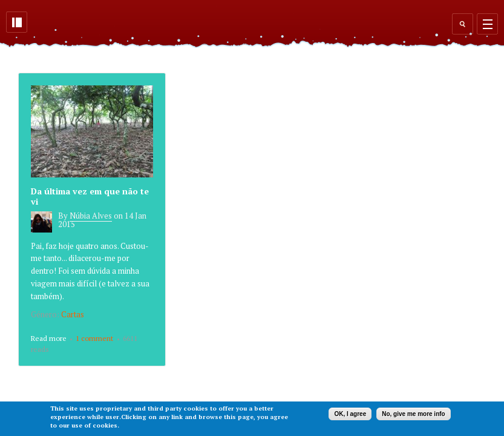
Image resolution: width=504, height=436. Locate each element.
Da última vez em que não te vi (90, 196)
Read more (49, 339)
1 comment (94, 338)
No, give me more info (413, 414)
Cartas (73, 314)
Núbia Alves (91, 216)
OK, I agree (350, 414)
